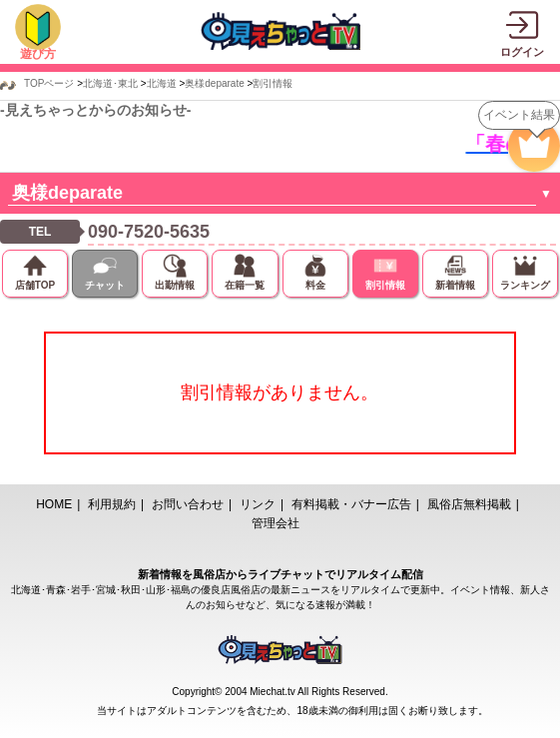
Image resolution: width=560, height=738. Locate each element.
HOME (54, 504)
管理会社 (276, 523)
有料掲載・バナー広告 (351, 504)
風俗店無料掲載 (469, 504)
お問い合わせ (188, 504)
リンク (258, 504)
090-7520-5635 (149, 232)
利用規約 (112, 504)
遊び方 (38, 54)
